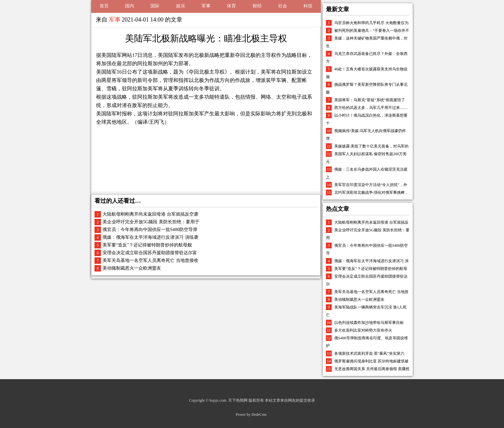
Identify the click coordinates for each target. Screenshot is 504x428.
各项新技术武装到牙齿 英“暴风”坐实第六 (369, 353)
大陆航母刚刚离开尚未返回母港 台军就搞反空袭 (150, 214)
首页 (104, 6)
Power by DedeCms (251, 415)
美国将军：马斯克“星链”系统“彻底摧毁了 (370, 100)
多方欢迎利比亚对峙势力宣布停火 (363, 330)
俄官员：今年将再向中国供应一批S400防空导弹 (150, 230)
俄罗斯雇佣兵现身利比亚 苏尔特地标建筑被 (371, 361)
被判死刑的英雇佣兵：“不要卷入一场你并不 (372, 31)
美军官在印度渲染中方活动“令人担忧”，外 (371, 185)
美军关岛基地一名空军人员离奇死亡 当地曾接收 (150, 260)
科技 (308, 6)
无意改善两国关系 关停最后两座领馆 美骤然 (372, 369)
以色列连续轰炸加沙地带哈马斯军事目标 (369, 323)
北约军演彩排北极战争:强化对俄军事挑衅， (371, 192)
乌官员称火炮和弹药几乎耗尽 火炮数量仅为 (371, 23)
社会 (283, 6)
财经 (257, 6)
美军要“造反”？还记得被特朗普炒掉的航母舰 (147, 245)
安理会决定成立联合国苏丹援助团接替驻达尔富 (150, 253)
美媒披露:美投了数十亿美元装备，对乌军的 (371, 146)
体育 (231, 6)
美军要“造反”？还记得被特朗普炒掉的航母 (371, 269)
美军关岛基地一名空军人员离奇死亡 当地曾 (371, 292)
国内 (130, 6)
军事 (206, 6)
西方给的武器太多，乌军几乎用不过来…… (371, 108)
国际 (155, 6)
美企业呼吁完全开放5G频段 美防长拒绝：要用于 (151, 222)
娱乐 (181, 6)
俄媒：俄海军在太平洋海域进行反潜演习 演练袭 (150, 237)
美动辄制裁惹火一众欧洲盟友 (132, 268)
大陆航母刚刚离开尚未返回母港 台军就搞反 (371, 222)
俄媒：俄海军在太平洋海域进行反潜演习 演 (371, 261)
